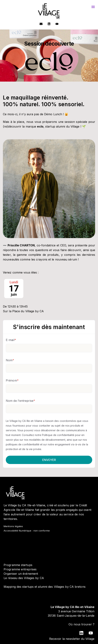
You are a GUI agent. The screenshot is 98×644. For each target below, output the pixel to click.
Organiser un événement (21, 574)
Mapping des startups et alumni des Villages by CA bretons (45, 587)
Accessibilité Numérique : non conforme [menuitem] (27, 531)
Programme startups (18, 565)
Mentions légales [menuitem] (13, 526)
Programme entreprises (20, 569)
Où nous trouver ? (81, 624)
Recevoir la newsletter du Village (72, 639)
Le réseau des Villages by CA (24, 578)
